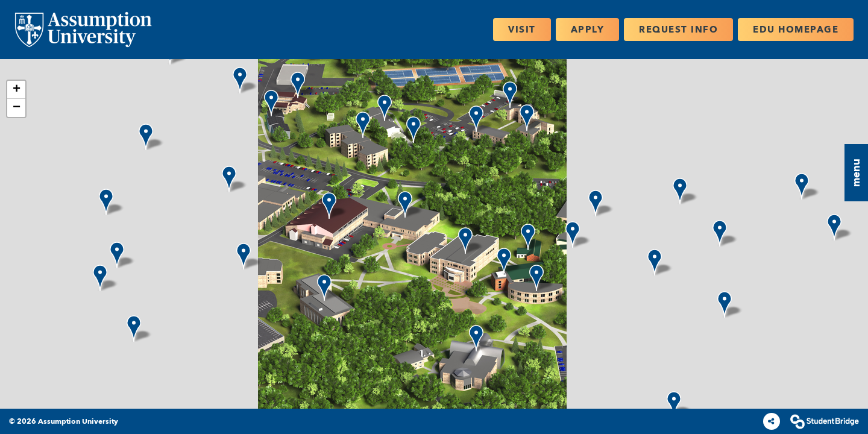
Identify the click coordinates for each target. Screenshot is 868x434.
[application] (434, 234)
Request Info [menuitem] (678, 29)
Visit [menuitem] (522, 29)
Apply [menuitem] (588, 29)
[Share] (772, 421)
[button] (856, 173)
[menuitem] (83, 30)
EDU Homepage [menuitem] (796, 29)
